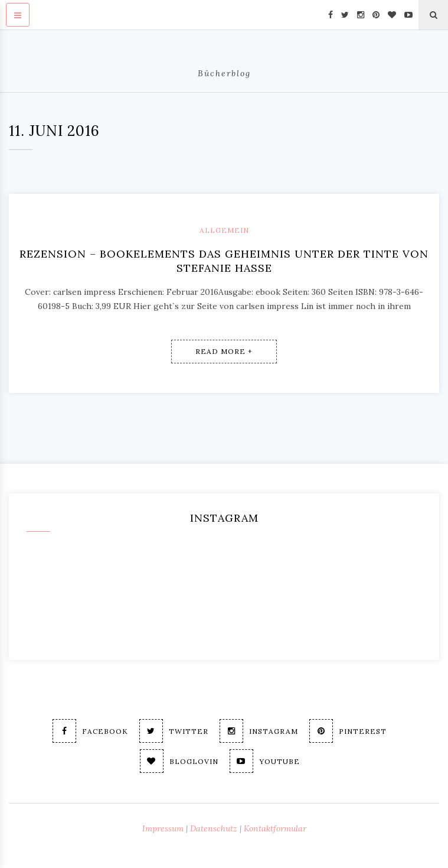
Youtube (265, 761)
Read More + (224, 351)
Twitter (174, 731)
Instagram (259, 731)
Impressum (163, 828)
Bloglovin (179, 761)
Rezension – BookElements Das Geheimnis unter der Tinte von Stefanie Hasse (224, 261)
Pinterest (348, 731)
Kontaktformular (275, 828)
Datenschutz (214, 828)
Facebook (90, 731)
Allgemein (224, 230)
